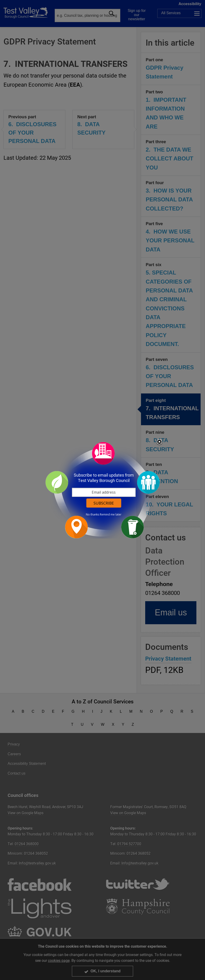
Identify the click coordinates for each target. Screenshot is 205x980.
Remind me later (111, 515)
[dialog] (103, 490)
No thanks (92, 515)
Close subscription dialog (159, 442)
